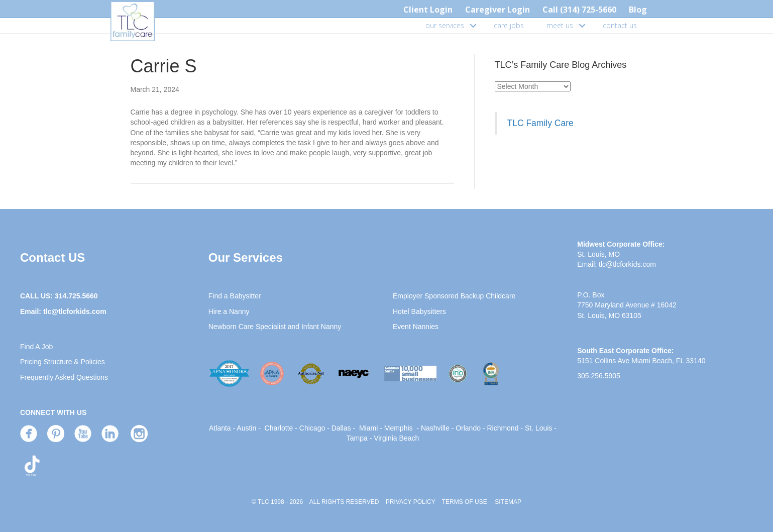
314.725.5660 (76, 296)
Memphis (399, 428)
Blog (638, 10)
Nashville (435, 428)
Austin (246, 428)
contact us (620, 25)
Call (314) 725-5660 (579, 10)
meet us (560, 25)
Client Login (428, 10)
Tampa (357, 438)
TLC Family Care (540, 123)
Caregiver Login (498, 10)
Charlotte (279, 428)
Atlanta (220, 428)
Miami (368, 428)
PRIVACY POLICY (411, 502)
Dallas (341, 428)
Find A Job (36, 347)
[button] (473, 26)
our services (445, 25)
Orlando (468, 428)
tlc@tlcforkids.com (75, 311)
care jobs (509, 25)
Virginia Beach (396, 438)
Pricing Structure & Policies (63, 362)
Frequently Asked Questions (64, 377)
